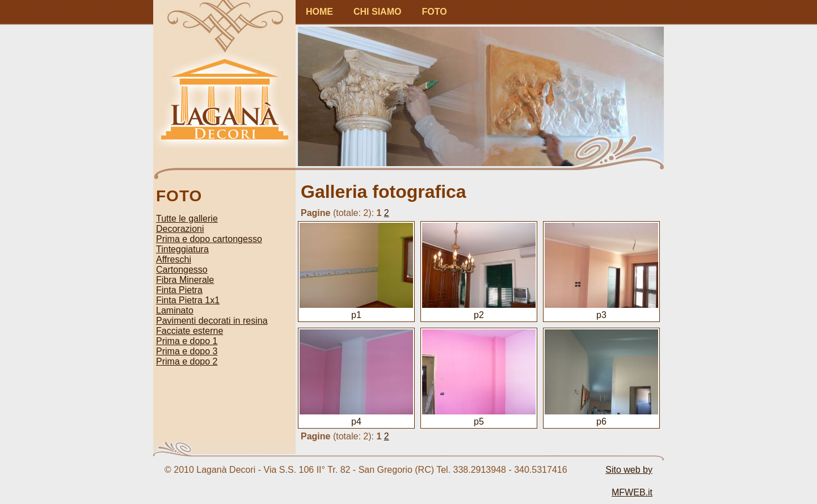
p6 (601, 416)
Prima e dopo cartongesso (209, 239)
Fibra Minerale (185, 280)
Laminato (175, 310)
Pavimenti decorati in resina (212, 321)
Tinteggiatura (182, 249)
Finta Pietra (179, 290)
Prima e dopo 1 (187, 341)
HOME (319, 12)
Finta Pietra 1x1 (188, 300)
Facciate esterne (189, 331)
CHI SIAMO (377, 12)
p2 (479, 310)
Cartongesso (182, 270)
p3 (601, 310)
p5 (479, 416)
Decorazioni (180, 229)
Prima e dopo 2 (187, 361)
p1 (356, 310)
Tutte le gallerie (187, 219)
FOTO (434, 12)
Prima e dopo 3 (187, 351)
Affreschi (174, 259)
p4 (356, 416)
